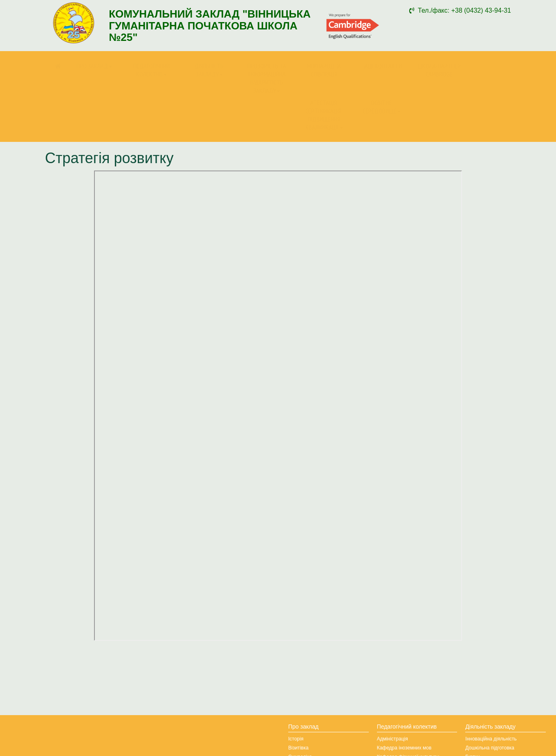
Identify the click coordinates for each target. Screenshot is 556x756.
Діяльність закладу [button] (209, 70)
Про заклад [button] (94, 66)
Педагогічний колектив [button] (151, 70)
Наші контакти (382, 66)
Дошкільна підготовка (490, 748)
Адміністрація (392, 739)
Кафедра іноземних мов (404, 748)
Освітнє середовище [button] (382, 107)
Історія (296, 739)
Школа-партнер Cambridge (439, 70)
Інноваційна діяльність (491, 739)
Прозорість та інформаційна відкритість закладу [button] (267, 78)
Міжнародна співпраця (324, 70)
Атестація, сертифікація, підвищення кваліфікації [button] (324, 115)
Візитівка (298, 748)
